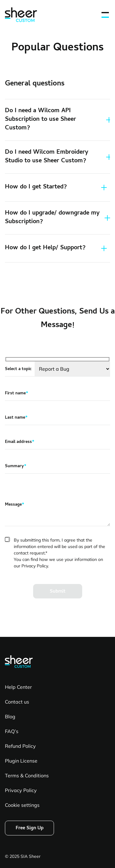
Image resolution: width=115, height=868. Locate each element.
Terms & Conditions (27, 775)
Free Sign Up (30, 828)
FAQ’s (12, 731)
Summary (16, 467)
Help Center (18, 687)
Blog (10, 716)
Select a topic (18, 369)
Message (15, 505)
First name (17, 394)
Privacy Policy (21, 790)
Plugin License (21, 761)
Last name (16, 418)
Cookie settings (22, 805)
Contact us (17, 702)
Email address (20, 442)
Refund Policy (20, 746)
